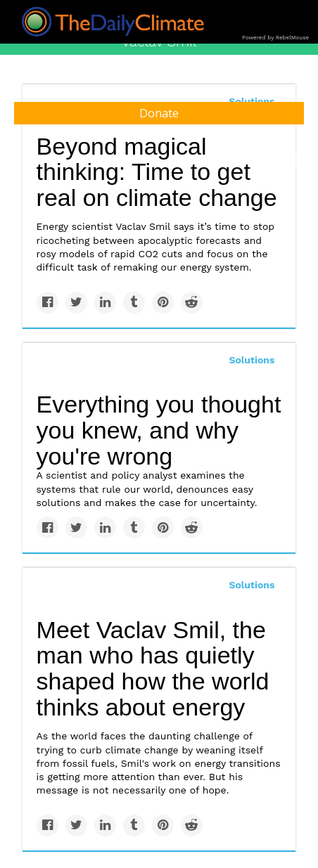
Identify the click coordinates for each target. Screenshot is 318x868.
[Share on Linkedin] (105, 303)
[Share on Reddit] (192, 303)
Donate (159, 113)
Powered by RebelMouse (275, 38)
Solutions (252, 360)
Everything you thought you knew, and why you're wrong (159, 430)
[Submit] (298, 160)
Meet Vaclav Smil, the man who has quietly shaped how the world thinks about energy (153, 668)
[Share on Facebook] (47, 303)
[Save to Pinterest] (163, 303)
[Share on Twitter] (76, 303)
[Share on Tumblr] (134, 303)
